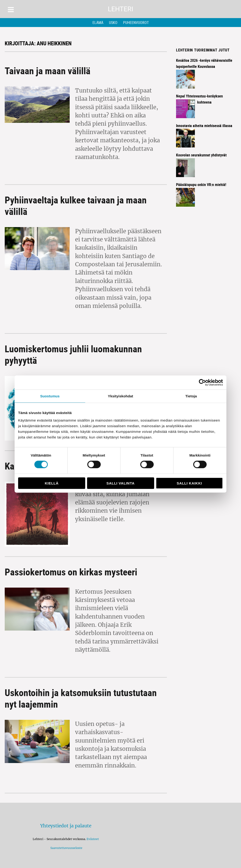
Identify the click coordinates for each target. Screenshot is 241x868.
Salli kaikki (189, 483)
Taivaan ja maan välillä (48, 71)
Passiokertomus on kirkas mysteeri (71, 572)
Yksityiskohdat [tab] (120, 396)
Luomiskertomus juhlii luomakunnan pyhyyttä (73, 355)
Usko (113, 23)
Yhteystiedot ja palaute (66, 826)
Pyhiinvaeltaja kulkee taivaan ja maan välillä (76, 206)
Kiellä (52, 483)
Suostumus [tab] (50, 396)
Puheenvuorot (136, 23)
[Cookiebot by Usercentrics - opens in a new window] (202, 383)
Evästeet (93, 839)
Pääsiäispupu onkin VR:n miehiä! (201, 185)
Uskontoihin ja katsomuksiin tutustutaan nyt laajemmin (81, 698)
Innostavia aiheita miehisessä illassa (204, 126)
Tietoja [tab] (191, 396)
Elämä (98, 23)
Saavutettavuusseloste (66, 848)
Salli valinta (120, 483)
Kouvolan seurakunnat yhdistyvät (201, 155)
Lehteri (120, 9)
